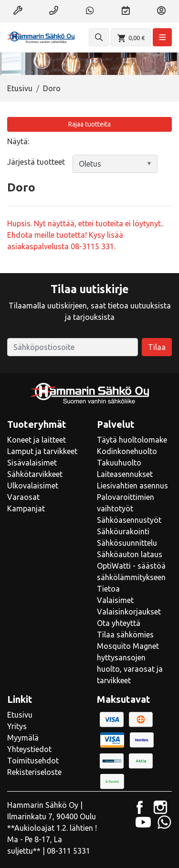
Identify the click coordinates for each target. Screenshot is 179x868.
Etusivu (20, 88)
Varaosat (23, 497)
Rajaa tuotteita (89, 124)
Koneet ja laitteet (37, 440)
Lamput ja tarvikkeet (42, 451)
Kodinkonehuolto (127, 451)
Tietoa (108, 589)
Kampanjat (26, 508)
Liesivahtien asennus (132, 486)
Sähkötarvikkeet (35, 474)
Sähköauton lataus (130, 554)
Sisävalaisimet (32, 463)
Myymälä (23, 738)
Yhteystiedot (29, 749)
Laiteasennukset (125, 474)
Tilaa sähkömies (125, 635)
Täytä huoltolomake (132, 440)
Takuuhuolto (119, 463)
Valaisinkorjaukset (129, 612)
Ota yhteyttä (119, 623)
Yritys (17, 726)
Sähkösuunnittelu (127, 543)
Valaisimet (115, 600)
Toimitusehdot (33, 761)
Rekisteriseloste (34, 772)
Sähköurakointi (123, 531)
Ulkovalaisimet (33, 486)
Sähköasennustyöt (129, 520)
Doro (52, 88)
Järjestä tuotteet (36, 162)
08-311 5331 (68, 851)
